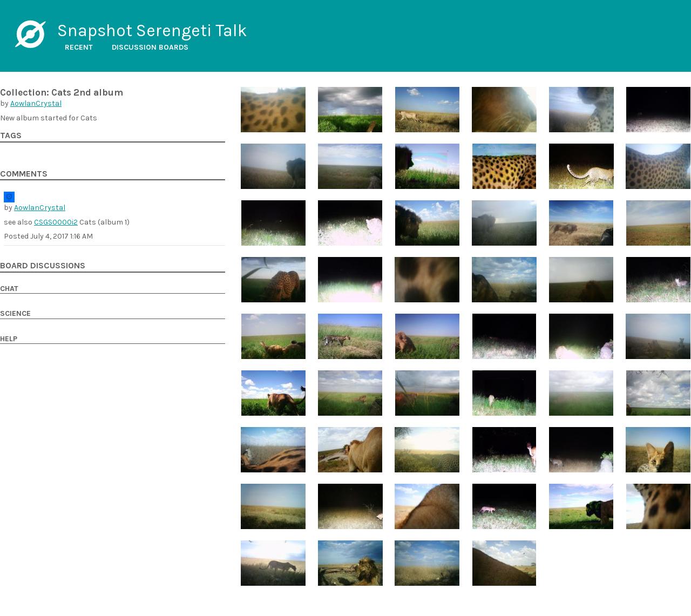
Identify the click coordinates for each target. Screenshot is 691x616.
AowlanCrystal (36, 103)
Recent (79, 47)
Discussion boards (150, 47)
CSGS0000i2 (56, 222)
